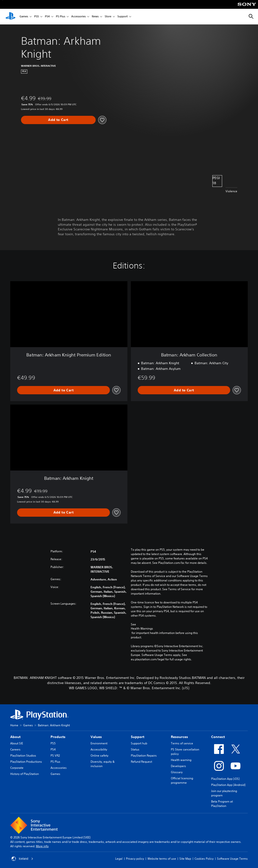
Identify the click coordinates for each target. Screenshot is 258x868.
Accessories (78, 17)
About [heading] (15, 737)
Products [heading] (58, 737)
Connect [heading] (218, 737)
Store (108, 17)
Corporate (17, 768)
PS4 (47, 17)
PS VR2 (55, 755)
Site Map (185, 859)
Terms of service (182, 743)
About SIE (17, 743)
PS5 (36, 17)
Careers (15, 749)
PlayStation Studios (23, 755)
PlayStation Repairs (144, 755)
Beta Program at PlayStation (222, 804)
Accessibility (99, 749)
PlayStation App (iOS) (225, 779)
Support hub (139, 743)
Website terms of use (162, 859)
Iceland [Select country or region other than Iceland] (22, 859)
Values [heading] (96, 737)
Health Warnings (142, 629)
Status (135, 749)
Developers (178, 766)
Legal (119, 859)
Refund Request (141, 762)
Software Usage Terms (232, 859)
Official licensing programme (182, 780)
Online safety (99, 755)
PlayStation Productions (26, 762)
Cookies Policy (204, 859)
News (95, 17)
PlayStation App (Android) (228, 785)
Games (24, 17)
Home (14, 725)
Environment (99, 743)
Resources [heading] (179, 737)
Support (123, 17)
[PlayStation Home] (10, 17)
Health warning (181, 760)
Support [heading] (138, 737)
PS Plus (61, 17)
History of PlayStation (25, 774)
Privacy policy (135, 859)
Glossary (177, 772)
